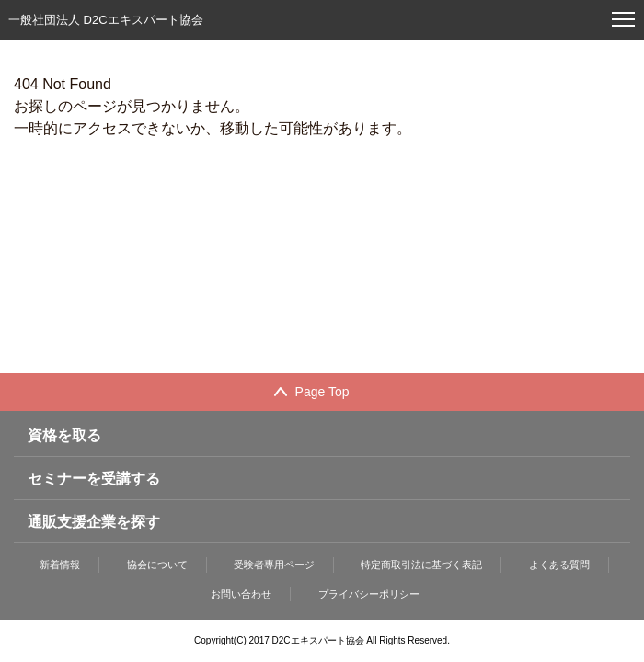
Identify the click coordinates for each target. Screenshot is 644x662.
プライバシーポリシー (369, 594)
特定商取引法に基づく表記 (421, 565)
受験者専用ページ (274, 565)
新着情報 (60, 565)
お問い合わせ (241, 594)
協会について (157, 565)
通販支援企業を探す (94, 522)
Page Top (322, 392)
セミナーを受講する (94, 479)
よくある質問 (559, 565)
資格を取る (64, 435)
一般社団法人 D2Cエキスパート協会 (106, 20)
